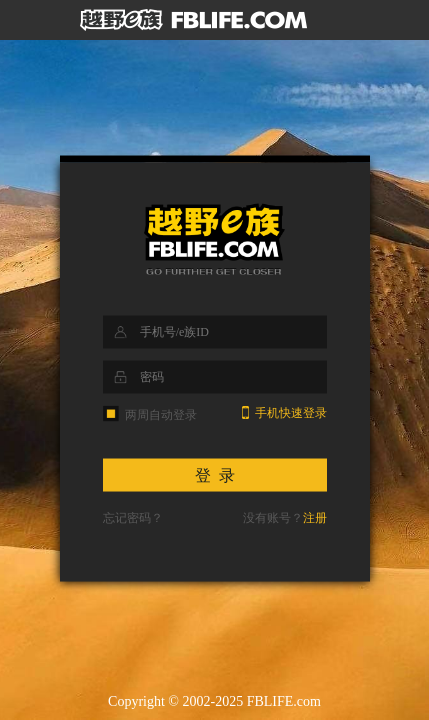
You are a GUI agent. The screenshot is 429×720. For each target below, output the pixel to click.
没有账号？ (285, 518)
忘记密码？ (133, 518)
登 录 (215, 475)
